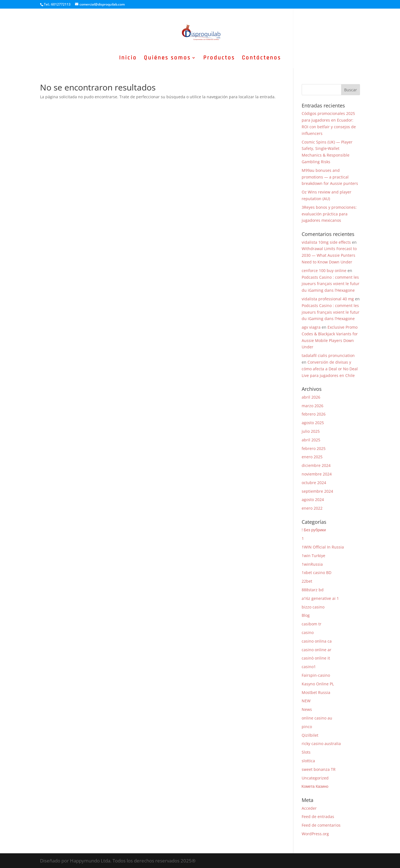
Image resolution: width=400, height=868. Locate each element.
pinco (307, 727)
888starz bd (313, 590)
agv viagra (311, 327)
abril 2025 (311, 440)
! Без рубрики (314, 530)
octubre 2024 (314, 483)
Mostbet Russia (316, 692)
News (307, 709)
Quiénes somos (167, 59)
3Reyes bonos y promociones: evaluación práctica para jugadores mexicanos (329, 214)
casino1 (309, 667)
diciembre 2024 (316, 465)
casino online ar (317, 650)
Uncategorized (315, 778)
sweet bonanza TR (319, 769)
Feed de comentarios (321, 825)
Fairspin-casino (316, 675)
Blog (306, 615)
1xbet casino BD (317, 573)
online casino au (317, 718)
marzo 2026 (312, 406)
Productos (219, 59)
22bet (307, 581)
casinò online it (316, 658)
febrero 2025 (314, 448)
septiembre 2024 (317, 491)
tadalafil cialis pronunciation (328, 355)
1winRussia (312, 564)
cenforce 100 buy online (324, 271)
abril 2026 (311, 397)
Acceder (309, 808)
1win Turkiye (313, 556)
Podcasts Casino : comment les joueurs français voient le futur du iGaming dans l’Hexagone (331, 284)
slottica (308, 761)
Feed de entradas (318, 817)
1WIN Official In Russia (323, 547)
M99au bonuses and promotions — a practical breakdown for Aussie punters (330, 177)
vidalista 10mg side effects (326, 242)
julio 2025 (311, 431)
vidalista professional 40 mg (328, 299)
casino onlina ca (317, 641)
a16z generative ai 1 (320, 598)
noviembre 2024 (317, 474)
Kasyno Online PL (318, 684)
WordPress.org (315, 834)
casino (308, 632)
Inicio (128, 59)
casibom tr (312, 624)
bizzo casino (313, 607)
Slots (306, 752)
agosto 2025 (313, 423)
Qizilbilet (310, 735)
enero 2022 (312, 508)
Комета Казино (315, 786)
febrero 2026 (314, 414)
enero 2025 (312, 457)
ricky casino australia (321, 744)
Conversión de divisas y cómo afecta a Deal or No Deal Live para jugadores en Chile (330, 369)
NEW (306, 701)
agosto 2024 (313, 500)
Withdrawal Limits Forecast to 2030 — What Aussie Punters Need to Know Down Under (329, 255)
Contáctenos (262, 59)
